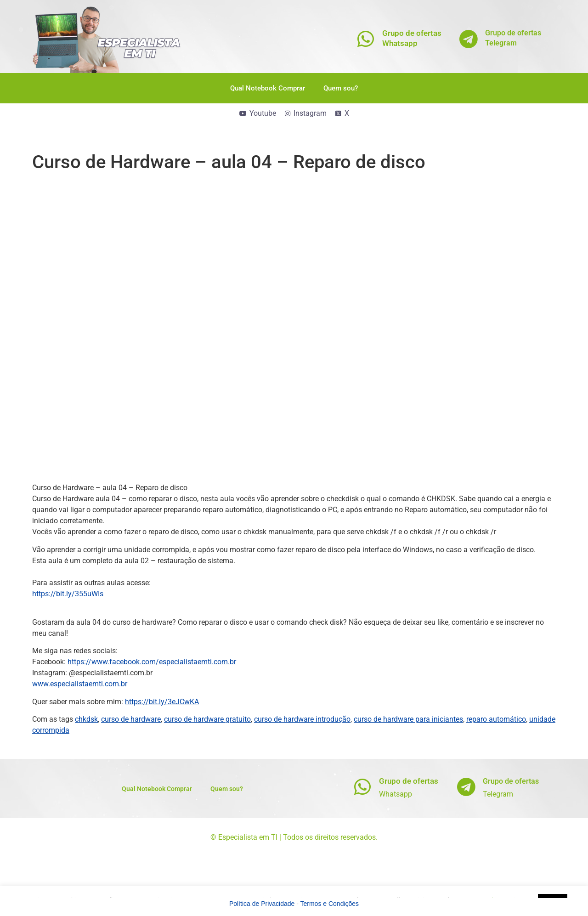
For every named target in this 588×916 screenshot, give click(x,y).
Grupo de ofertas (409, 781)
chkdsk (86, 719)
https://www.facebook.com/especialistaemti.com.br (152, 662)
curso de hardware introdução (302, 719)
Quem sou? (341, 88)
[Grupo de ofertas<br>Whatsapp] (366, 39)
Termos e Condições (330, 904)
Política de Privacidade (262, 904)
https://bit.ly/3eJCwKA (162, 702)
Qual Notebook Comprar (268, 88)
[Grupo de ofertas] (363, 787)
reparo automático (496, 719)
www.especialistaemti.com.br (80, 684)
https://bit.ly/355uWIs (68, 594)
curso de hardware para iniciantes (408, 719)
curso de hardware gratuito (207, 719)
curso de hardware (131, 719)
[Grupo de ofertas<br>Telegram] (469, 39)
